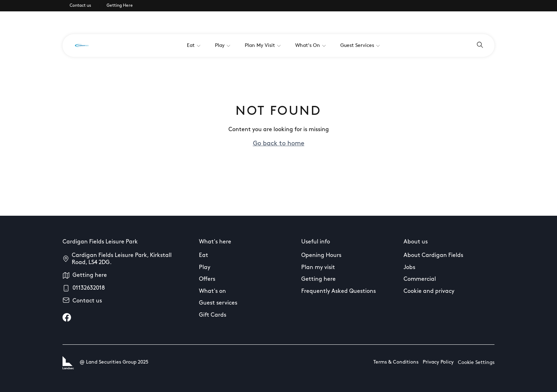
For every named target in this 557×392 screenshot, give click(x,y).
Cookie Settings (476, 363)
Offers (207, 279)
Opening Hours (321, 256)
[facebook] (67, 317)
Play (205, 268)
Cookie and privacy (429, 291)
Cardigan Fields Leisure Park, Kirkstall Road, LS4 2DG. (122, 259)
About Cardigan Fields (433, 256)
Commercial (420, 279)
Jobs (409, 268)
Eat (204, 256)
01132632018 (89, 288)
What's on (212, 291)
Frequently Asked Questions (339, 291)
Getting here (90, 275)
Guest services (218, 303)
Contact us (80, 6)
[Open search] (480, 45)
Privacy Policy (438, 362)
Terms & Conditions (396, 362)
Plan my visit (318, 268)
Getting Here (120, 6)
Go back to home (279, 144)
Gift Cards (213, 315)
